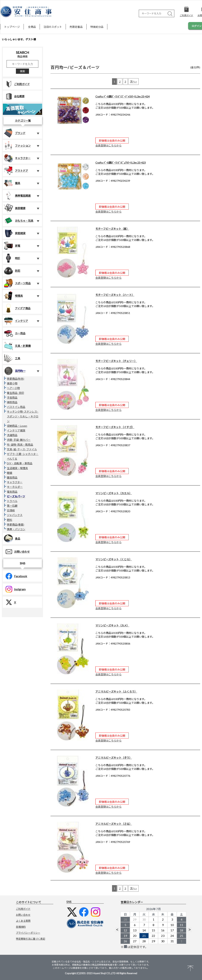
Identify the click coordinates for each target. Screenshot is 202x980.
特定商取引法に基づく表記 (30, 939)
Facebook (15, 576)
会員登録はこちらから (108, 145)
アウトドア (16, 171)
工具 (12, 358)
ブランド (15, 133)
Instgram (14, 589)
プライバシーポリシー (28, 933)
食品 (12, 538)
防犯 (12, 271)
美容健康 (15, 208)
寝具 (12, 183)
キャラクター (17, 158)
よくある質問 (23, 921)
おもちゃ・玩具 (19, 221)
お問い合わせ (16, 552)
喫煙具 (13, 296)
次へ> (133, 82)
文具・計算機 (17, 346)
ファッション (17, 145)
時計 (12, 258)
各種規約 (21, 927)
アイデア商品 (17, 308)
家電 (12, 246)
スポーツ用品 (17, 283)
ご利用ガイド (16, 84)
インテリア (16, 321)
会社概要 (14, 96)
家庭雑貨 (15, 233)
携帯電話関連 (17, 196)
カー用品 (15, 333)
